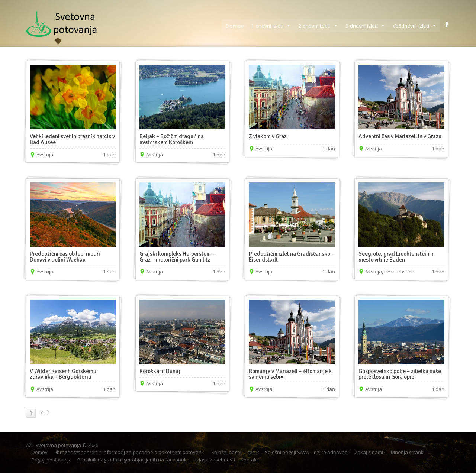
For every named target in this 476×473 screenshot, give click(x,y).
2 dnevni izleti (318, 26)
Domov (234, 26)
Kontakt (249, 460)
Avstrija (45, 155)
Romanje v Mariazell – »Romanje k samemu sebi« (290, 374)
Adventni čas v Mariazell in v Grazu (400, 136)
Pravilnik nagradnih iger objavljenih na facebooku (134, 460)
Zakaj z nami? (370, 452)
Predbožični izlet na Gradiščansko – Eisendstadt (292, 257)
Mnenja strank (407, 452)
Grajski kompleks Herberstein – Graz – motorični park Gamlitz (177, 257)
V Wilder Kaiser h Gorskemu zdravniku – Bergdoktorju (63, 374)
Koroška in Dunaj (160, 371)
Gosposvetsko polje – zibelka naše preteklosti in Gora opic (400, 374)
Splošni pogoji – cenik (235, 452)
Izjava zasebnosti (215, 460)
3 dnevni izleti (365, 26)
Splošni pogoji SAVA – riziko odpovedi (307, 452)
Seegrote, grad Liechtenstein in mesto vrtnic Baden (397, 257)
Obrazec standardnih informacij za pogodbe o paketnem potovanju (129, 452)
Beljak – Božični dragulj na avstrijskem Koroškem (172, 139)
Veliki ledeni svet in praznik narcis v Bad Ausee (72, 139)
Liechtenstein (399, 272)
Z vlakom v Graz (268, 136)
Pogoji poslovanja (52, 460)
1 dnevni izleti (271, 26)
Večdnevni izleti (415, 26)
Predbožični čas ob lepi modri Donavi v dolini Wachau (65, 257)
